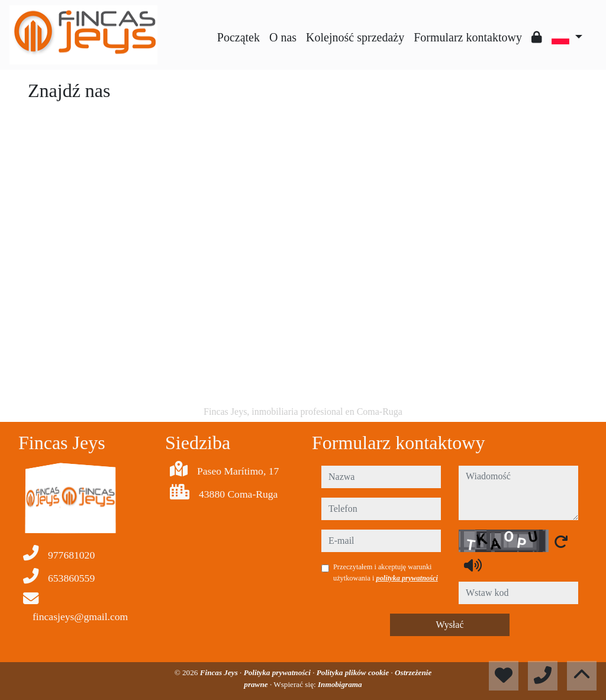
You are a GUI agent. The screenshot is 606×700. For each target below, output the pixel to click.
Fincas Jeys (220, 672)
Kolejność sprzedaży (355, 37)
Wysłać (449, 625)
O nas (283, 37)
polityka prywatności (407, 578)
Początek (238, 37)
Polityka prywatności (278, 672)
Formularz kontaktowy (468, 37)
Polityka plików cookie (354, 672)
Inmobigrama (340, 684)
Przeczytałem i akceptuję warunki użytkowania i (386, 572)
